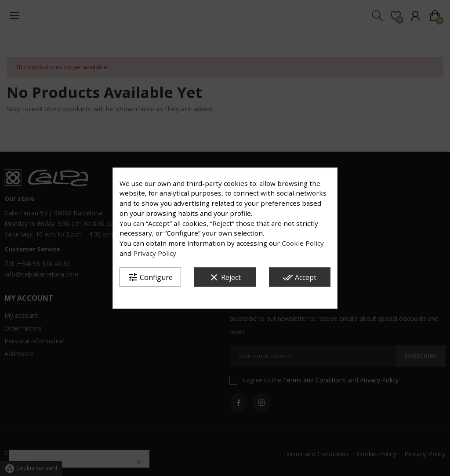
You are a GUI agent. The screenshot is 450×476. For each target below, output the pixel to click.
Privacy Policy (155, 254)
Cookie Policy (303, 243)
